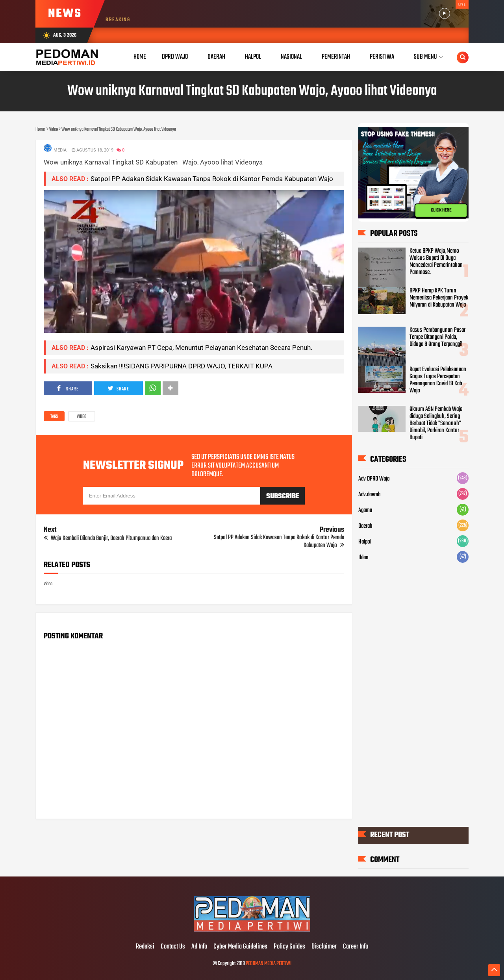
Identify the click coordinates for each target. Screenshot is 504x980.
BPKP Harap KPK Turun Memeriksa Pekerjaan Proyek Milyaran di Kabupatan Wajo (439, 298)
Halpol (365, 542)
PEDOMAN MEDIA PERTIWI (269, 964)
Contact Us (173, 947)
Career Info (356, 947)
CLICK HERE (441, 211)
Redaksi (145, 947)
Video (82, 417)
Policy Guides (289, 947)
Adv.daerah (370, 495)
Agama (365, 510)
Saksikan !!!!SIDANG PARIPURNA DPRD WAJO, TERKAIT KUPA (182, 366)
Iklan (363, 558)
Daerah (365, 526)
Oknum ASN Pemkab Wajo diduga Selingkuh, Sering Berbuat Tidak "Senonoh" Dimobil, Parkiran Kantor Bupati (436, 423)
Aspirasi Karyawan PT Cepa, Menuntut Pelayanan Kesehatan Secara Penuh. (201, 348)
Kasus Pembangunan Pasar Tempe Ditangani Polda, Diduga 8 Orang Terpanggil (437, 337)
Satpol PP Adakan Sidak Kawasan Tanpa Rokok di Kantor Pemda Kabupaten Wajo (212, 179)
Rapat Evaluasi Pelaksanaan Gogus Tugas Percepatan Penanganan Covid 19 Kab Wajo (438, 380)
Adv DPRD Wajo (374, 479)
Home (140, 57)
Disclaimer (324, 947)
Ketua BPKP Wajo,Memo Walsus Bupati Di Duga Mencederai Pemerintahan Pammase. (436, 262)
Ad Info (199, 947)
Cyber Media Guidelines (240, 947)
